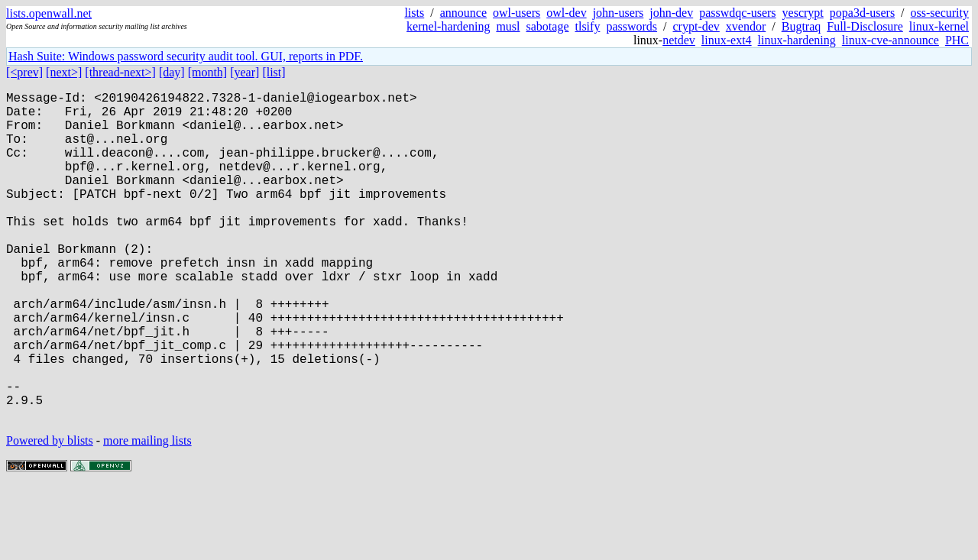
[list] (274, 72)
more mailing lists (147, 514)
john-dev (671, 13)
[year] (244, 72)
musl (508, 26)
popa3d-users (862, 13)
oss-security (940, 13)
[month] (208, 72)
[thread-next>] (120, 72)
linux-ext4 (727, 40)
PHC (957, 40)
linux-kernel (939, 26)
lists (414, 13)
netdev (679, 40)
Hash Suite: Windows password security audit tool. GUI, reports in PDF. (186, 56)
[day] (172, 72)
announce (463, 13)
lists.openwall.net (49, 13)
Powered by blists (50, 514)
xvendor (746, 26)
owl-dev (566, 13)
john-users (619, 13)
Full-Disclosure (865, 26)
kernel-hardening (448, 26)
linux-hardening (797, 40)
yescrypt (803, 13)
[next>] (64, 72)
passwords (631, 26)
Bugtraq (802, 26)
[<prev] (24, 72)
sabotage (548, 26)
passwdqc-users (737, 13)
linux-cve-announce (891, 40)
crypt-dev (696, 26)
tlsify (587, 26)
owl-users (517, 13)
